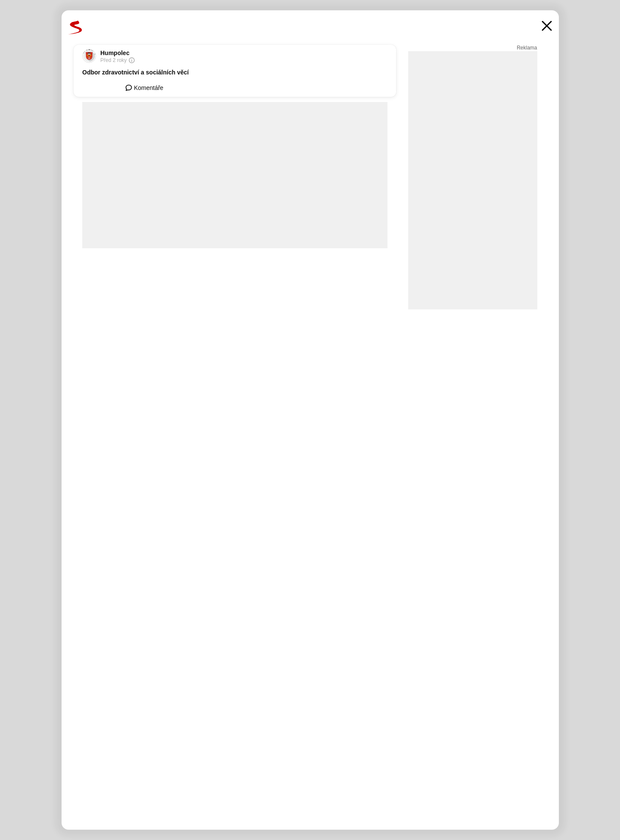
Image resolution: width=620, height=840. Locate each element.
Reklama (527, 48)
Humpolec (115, 53)
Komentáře (144, 88)
